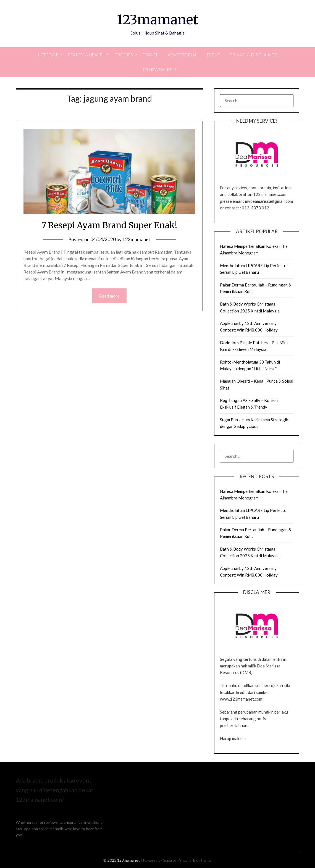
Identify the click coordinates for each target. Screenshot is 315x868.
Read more (109, 296)
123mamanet (158, 20)
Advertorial (183, 55)
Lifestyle (48, 55)
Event (214, 55)
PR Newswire (158, 70)
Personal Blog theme (195, 860)
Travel (150, 55)
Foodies (124, 55)
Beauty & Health (86, 55)
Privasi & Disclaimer (253, 55)
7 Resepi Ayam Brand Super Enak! (109, 225)
